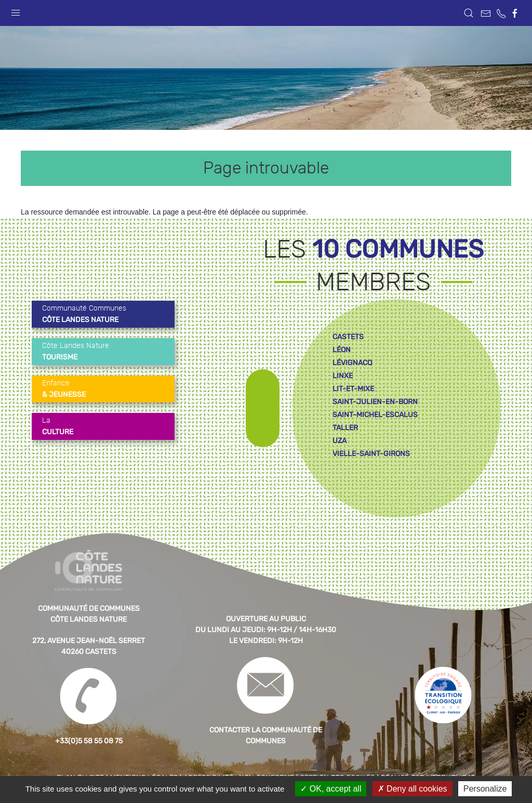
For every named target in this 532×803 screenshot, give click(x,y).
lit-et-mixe (353, 389)
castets (348, 337)
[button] (16, 10)
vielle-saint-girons (371, 454)
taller (345, 428)
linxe (343, 376)
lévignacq (352, 363)
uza (340, 441)
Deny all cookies (413, 789)
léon (342, 350)
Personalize (485, 789)
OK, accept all (331, 789)
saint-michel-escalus (375, 415)
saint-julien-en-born (375, 402)
